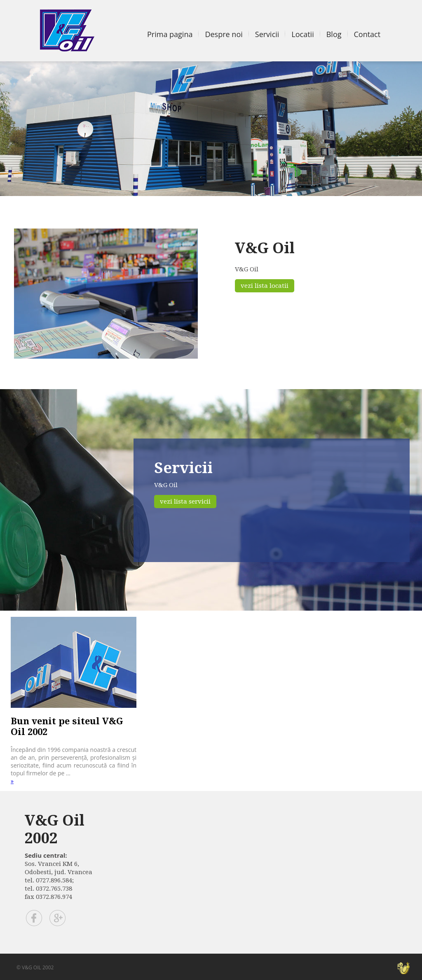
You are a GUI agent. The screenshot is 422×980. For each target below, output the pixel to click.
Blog (334, 34)
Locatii (302, 34)
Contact (367, 34)
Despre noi (224, 34)
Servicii (267, 34)
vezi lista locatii (265, 286)
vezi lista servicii (185, 502)
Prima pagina (170, 34)
